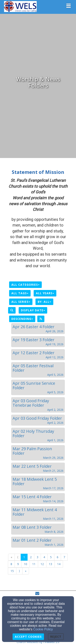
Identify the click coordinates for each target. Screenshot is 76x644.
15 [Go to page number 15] (12, 571)
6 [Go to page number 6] (58, 557)
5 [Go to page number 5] (51, 557)
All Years (45, 293)
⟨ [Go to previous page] (18, 557)
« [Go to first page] (11, 557)
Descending (22, 319)
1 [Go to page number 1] (24, 557)
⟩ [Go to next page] (19, 571)
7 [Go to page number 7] (64, 557)
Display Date (33, 310)
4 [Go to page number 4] (44, 557)
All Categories (25, 285)
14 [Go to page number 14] (59, 564)
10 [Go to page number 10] (26, 564)
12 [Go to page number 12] (42, 564)
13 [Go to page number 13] (50, 564)
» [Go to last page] (26, 571)
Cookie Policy (43, 629)
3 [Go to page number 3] (37, 557)
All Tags (20, 293)
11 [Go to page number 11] (34, 564)
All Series (21, 302)
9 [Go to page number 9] (18, 564)
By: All (44, 302)
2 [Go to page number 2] (31, 557)
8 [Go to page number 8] (11, 564)
